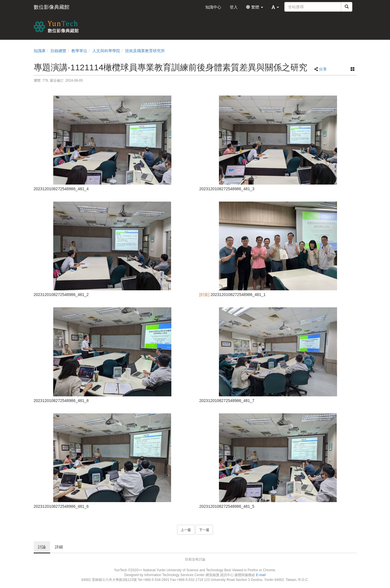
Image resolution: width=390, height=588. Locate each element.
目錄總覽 (58, 51)
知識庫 (40, 51)
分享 (323, 69)
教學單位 (79, 51)
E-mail (261, 575)
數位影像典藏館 (52, 7)
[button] (275, 7)
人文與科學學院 (106, 51)
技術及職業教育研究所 (145, 51)
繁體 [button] (255, 7)
